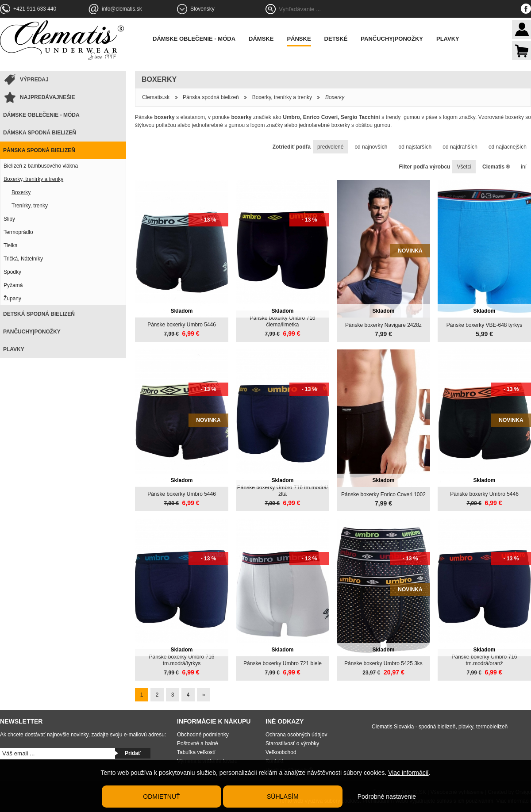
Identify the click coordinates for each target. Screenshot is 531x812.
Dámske (261, 39)
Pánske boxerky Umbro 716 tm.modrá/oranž (484, 660)
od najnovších (371, 147)
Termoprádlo (18, 232)
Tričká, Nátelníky (23, 259)
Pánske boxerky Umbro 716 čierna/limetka (282, 321)
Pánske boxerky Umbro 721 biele (283, 663)
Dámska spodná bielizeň (40, 133)
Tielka (11, 245)
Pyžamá (13, 285)
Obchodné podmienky (203, 735)
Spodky (12, 272)
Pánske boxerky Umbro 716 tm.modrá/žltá (283, 491)
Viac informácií (408, 773)
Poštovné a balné (198, 743)
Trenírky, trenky (30, 206)
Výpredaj (34, 80)
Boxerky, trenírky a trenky (33, 179)
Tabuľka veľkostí (196, 752)
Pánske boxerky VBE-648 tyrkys (484, 325)
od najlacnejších (508, 147)
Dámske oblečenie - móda (194, 39)
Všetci (464, 167)
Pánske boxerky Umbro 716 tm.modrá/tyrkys (181, 660)
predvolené (330, 147)
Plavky (448, 39)
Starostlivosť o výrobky (292, 743)
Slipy (9, 219)
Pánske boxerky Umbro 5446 (182, 325)
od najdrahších (460, 147)
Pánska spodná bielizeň (39, 150)
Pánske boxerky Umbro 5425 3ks (383, 663)
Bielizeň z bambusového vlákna (41, 166)
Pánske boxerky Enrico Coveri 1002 (383, 494)
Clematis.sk (156, 97)
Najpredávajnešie (47, 97)
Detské (336, 39)
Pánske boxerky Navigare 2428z (383, 325)
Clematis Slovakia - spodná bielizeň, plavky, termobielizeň (440, 727)
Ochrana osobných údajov (296, 735)
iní (524, 167)
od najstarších (415, 147)
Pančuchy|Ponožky (392, 39)
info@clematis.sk (122, 9)
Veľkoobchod (281, 752)
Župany (12, 299)
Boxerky (21, 192)
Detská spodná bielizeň (39, 314)
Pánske (299, 39)
